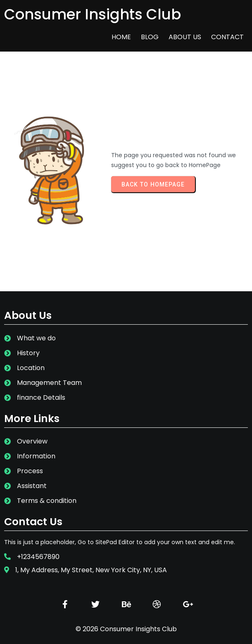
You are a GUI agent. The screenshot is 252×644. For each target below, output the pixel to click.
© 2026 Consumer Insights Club (126, 629)
